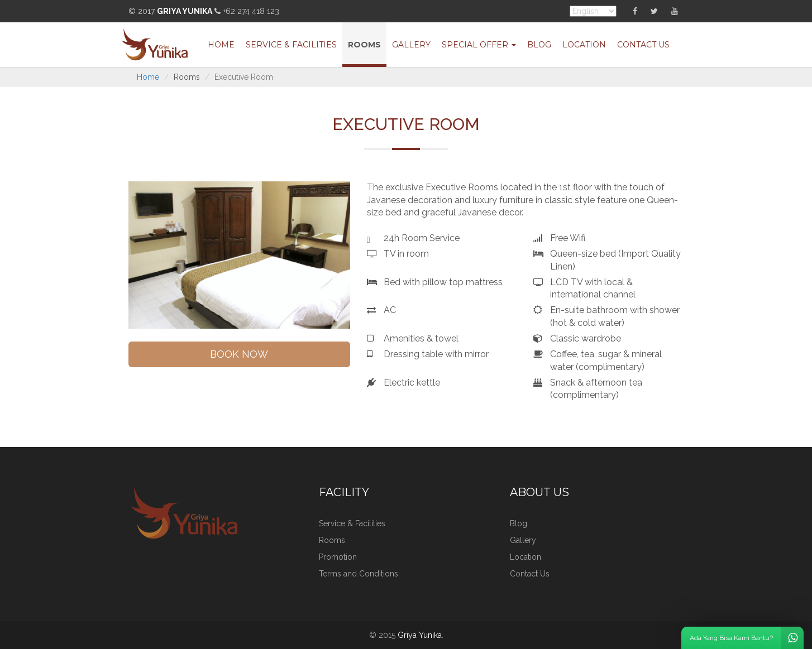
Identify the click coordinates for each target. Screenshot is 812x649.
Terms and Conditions (359, 574)
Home (221, 45)
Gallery (411, 45)
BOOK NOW (239, 354)
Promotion (338, 557)
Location (584, 45)
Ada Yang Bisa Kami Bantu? (747, 638)
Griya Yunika (185, 11)
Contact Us (643, 45)
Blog (539, 45)
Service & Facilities (291, 45)
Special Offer (479, 45)
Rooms (364, 45)
